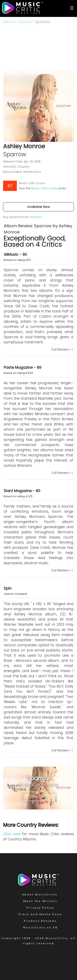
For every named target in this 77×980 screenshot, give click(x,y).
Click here (12, 834)
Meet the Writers (40, 901)
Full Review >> (62, 349)
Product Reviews (40, 921)
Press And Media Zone (40, 914)
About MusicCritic (40, 895)
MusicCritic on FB (40, 928)
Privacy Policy (40, 908)
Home (8, 22)
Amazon (36, 217)
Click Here (39, 796)
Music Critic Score (44, 188)
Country (25, 22)
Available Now (39, 207)
